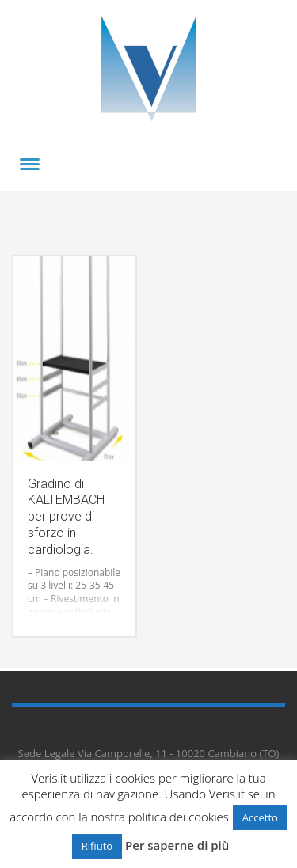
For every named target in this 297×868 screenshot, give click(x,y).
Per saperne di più (177, 845)
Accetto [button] (260, 817)
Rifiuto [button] (97, 846)
